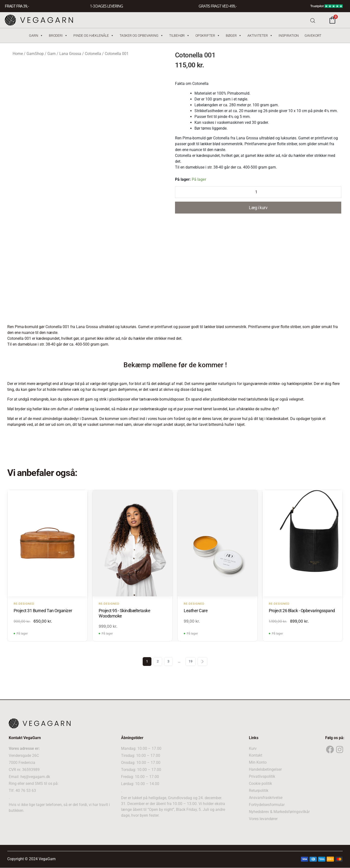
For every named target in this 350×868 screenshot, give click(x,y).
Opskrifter (208, 36)
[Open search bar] (313, 20)
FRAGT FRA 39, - (17, 6)
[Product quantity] (258, 192)
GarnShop (35, 54)
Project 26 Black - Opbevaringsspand (302, 611)
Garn (36, 36)
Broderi (58, 36)
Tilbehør (179, 36)
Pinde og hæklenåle (94, 36)
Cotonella (93, 54)
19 (191, 662)
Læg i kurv (258, 208)
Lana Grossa (70, 54)
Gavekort (313, 36)
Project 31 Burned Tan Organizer (43, 611)
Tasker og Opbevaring (141, 36)
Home (18, 54)
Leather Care (196, 611)
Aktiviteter (260, 36)
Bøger (234, 36)
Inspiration (289, 36)
